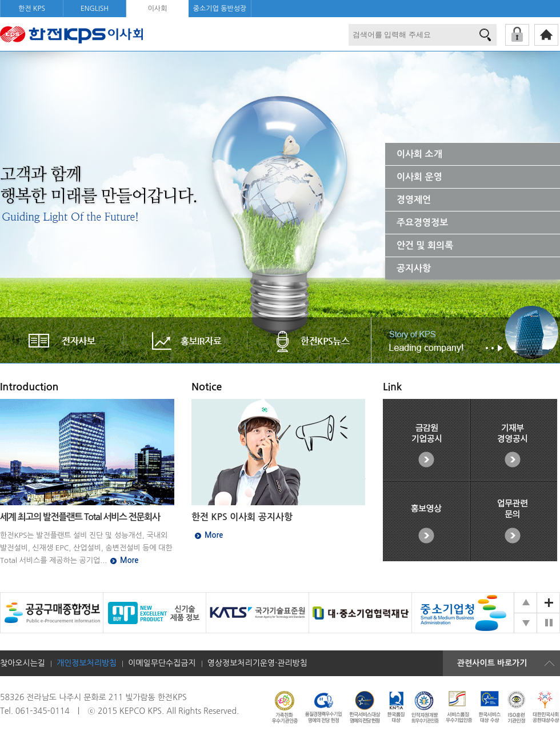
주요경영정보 (422, 223)
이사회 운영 (419, 177)
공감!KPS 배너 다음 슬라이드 (525, 623)
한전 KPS (32, 9)
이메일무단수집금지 (162, 663)
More (129, 560)
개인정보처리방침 (87, 663)
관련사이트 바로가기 (492, 663)
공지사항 (414, 268)
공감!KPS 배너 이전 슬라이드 (525, 603)
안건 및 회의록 (425, 245)
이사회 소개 (419, 154)
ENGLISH (95, 9)
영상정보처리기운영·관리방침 (257, 663)
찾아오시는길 (23, 663)
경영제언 (414, 200)
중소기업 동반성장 (220, 9)
